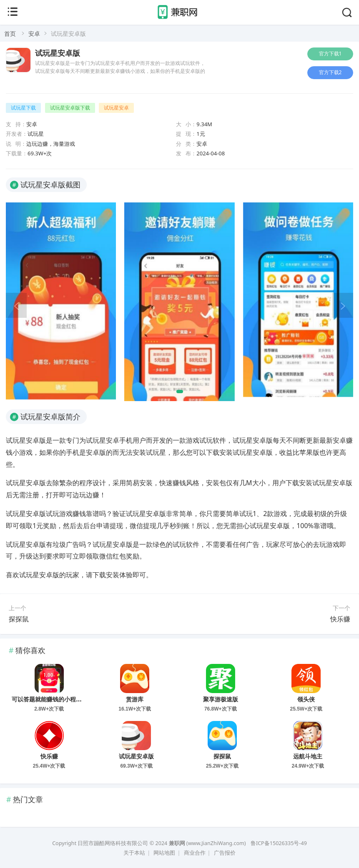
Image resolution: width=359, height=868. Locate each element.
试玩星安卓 (116, 108)
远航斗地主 (308, 756)
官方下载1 (330, 54)
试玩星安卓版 (58, 53)
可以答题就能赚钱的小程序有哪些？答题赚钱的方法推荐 (85, 699)
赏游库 (135, 699)
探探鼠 (19, 619)
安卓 (34, 34)
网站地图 (164, 853)
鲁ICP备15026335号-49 (279, 843)
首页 (10, 34)
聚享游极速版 (221, 699)
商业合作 (195, 853)
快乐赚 (340, 619)
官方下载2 (330, 72)
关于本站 (134, 853)
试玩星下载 (23, 108)
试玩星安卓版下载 (70, 108)
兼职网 (177, 843)
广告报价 (225, 853)
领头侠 (306, 699)
